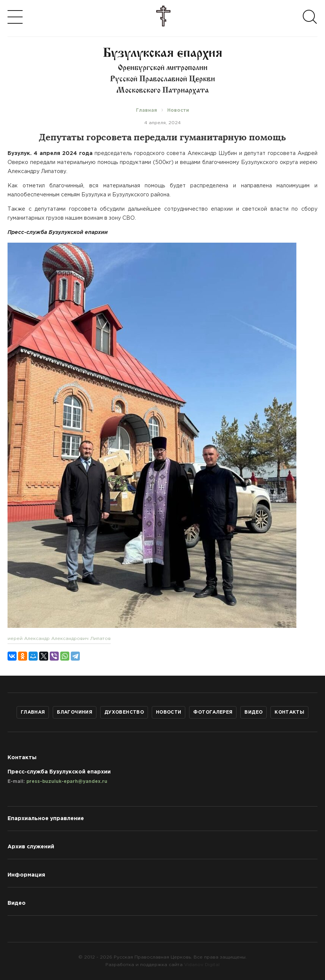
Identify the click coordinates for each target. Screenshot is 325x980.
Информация (26, 875)
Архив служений (31, 847)
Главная (33, 712)
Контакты (289, 712)
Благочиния (75, 712)
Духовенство (124, 712)
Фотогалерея (213, 712)
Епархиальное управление (46, 819)
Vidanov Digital (202, 965)
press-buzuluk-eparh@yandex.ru (67, 782)
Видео (253, 712)
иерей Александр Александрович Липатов (59, 639)
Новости (169, 712)
